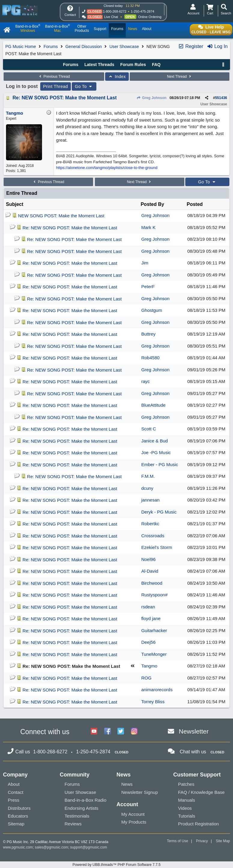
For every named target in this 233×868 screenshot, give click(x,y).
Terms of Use (178, 841)
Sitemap (16, 824)
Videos (185, 808)
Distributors (19, 808)
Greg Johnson (152, 98)
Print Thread (56, 86)
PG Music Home (21, 47)
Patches (186, 784)
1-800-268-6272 (115, 11)
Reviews (73, 824)
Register (191, 46)
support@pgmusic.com (89, 847)
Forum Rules (133, 65)
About (14, 784)
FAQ (156, 65)
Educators (18, 816)
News (127, 784)
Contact (16, 792)
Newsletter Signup (140, 792)
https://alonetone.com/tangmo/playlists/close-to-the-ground (107, 168)
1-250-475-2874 (142, 11)
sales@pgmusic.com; (53, 847)
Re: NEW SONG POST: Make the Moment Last (65, 98)
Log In (217, 46)
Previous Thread (54, 77)
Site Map (223, 841)
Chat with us (193, 752)
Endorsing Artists (82, 808)
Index (117, 77)
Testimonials (77, 816)
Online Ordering (150, 17)
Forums (51, 47)
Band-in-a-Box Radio (85, 800)
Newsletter (194, 731)
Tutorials (187, 816)
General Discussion (84, 47)
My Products (134, 822)
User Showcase (124, 47)
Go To (84, 86)
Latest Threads (99, 65)
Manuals (187, 800)
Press (14, 800)
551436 (221, 98)
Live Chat (111, 17)
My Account (133, 814)
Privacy (202, 841)
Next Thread (180, 77)
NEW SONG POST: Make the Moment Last (61, 216)
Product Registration (198, 824)
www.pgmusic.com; (18, 847)
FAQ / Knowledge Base (201, 792)
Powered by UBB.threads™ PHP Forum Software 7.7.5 (116, 865)
